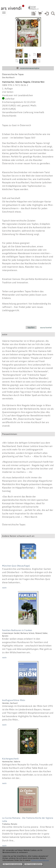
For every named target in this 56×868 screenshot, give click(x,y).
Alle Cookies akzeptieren (13, 864)
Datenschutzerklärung (40, 860)
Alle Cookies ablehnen (33, 864)
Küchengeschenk (10, 759)
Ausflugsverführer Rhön (14, 700)
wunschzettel (46, 328)
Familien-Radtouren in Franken (17, 630)
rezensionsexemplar (28, 68)
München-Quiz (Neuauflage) (16, 566)
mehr (4, 588)
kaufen (31, 327)
